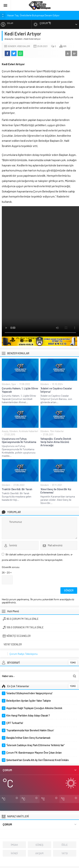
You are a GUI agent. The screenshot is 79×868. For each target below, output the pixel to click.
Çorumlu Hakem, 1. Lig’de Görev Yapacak (20, 390)
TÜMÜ (73, 663)
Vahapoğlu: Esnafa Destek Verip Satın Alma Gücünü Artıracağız (56, 442)
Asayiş (5, 431)
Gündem (19, 39)
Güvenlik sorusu (11, 567)
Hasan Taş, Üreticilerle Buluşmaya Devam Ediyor (33, 15)
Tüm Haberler (57, 431)
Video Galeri (23, 46)
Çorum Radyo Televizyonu (24, 654)
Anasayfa (9, 39)
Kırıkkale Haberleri (28, 431)
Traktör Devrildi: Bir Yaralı (17, 489)
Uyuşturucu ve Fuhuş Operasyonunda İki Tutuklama (19, 440)
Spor (14, 384)
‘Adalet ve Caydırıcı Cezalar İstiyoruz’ (56, 390)
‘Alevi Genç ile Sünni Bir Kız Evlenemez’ (56, 491)
